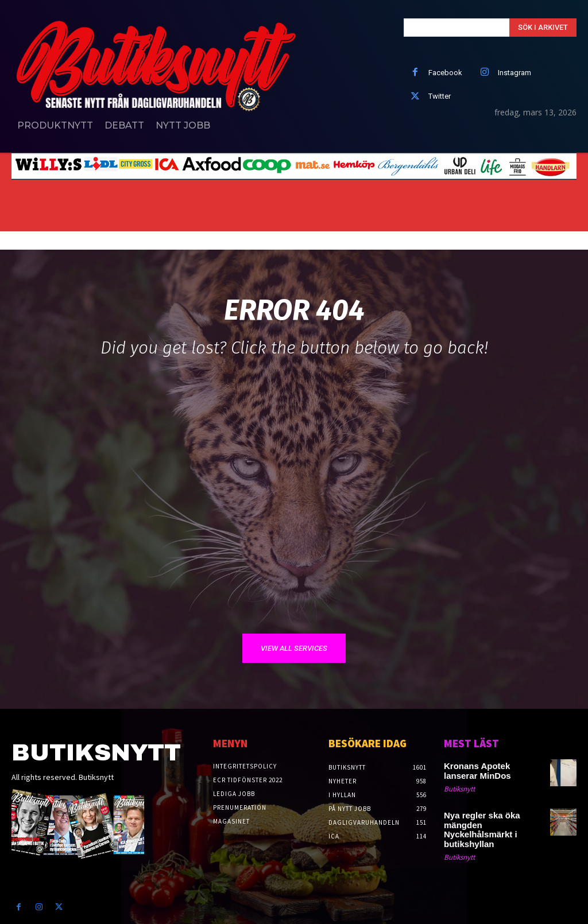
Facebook (445, 73)
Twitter (440, 96)
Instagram (514, 73)
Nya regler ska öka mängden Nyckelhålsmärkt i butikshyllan (493, 823)
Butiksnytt (459, 788)
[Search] (543, 28)
